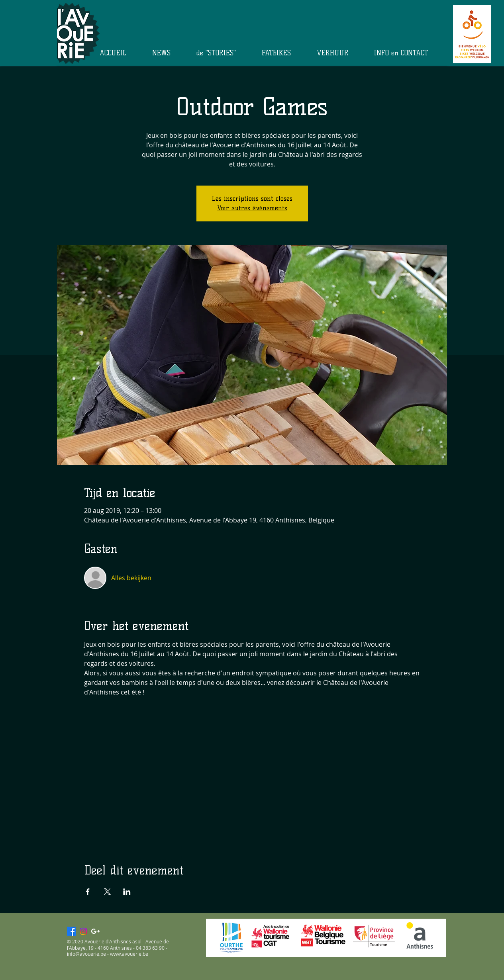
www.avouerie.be (129, 954)
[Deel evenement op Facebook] (88, 892)
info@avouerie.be (86, 954)
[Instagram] (83, 931)
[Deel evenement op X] (107, 892)
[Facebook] (72, 931)
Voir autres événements (252, 208)
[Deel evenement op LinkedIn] (127, 892)
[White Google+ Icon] (95, 931)
